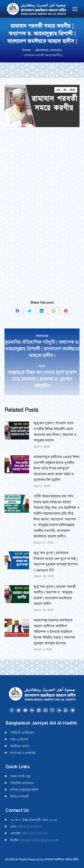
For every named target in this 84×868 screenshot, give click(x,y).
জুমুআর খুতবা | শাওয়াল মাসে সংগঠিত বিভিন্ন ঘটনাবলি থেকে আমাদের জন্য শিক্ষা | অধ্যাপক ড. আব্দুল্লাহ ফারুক (56, 432)
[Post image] (17, 431)
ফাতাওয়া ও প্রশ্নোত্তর (23, 753)
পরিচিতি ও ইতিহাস (22, 733)
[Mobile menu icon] (75, 9)
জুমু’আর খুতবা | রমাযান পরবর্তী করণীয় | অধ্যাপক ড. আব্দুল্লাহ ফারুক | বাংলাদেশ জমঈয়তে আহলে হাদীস (55, 595)
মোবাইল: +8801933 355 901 (29, 833)
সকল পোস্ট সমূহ (20, 776)
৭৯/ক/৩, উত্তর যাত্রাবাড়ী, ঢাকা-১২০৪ (33, 820)
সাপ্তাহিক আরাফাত (22, 783)
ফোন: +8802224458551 (26, 827)
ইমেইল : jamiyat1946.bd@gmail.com (34, 840)
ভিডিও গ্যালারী (19, 796)
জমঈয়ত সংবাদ (20, 746)
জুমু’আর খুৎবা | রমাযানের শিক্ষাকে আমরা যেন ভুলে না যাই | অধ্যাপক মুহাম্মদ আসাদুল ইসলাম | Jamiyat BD (56, 562)
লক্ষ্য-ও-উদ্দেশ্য (19, 739)
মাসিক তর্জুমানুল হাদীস (24, 790)
